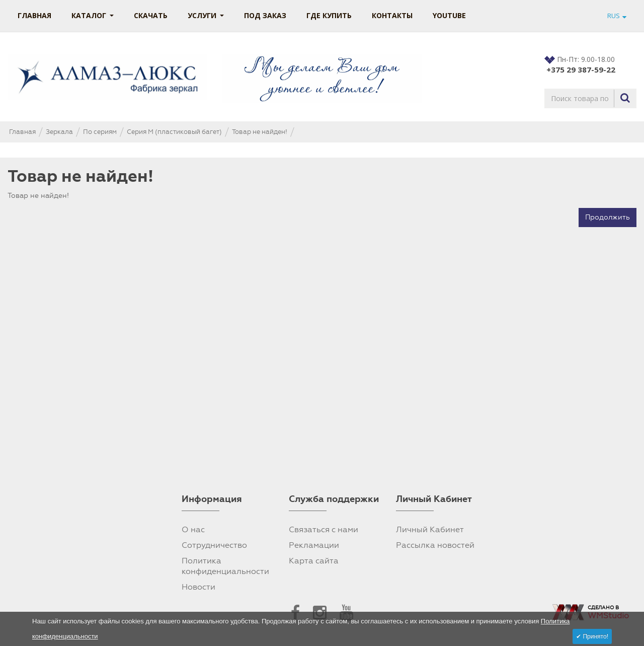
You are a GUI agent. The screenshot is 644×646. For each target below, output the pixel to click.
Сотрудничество (214, 545)
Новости (198, 587)
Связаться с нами (324, 529)
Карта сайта (314, 561)
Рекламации (314, 545)
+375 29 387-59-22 (580, 69)
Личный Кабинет (430, 529)
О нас (193, 529)
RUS (617, 16)
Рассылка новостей (435, 545)
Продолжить (608, 217)
